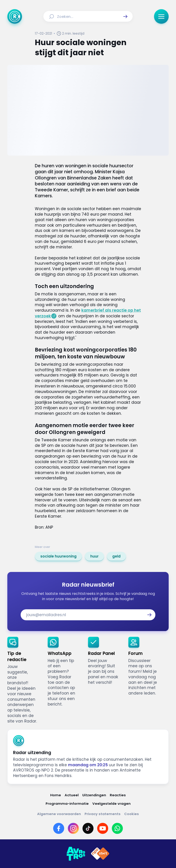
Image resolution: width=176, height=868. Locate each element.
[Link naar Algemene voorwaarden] (59, 814)
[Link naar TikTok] (88, 828)
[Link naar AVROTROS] (76, 854)
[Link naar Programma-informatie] (67, 803)
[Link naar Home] (56, 795)
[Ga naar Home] (15, 16)
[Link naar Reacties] (118, 795)
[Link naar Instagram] (73, 828)
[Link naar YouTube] (103, 828)
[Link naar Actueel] (72, 795)
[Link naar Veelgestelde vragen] (111, 803)
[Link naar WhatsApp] (117, 828)
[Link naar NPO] (100, 854)
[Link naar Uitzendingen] (94, 795)
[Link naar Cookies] (132, 814)
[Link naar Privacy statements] (103, 814)
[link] (58, 556)
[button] (125, 16)
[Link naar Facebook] (59, 828)
